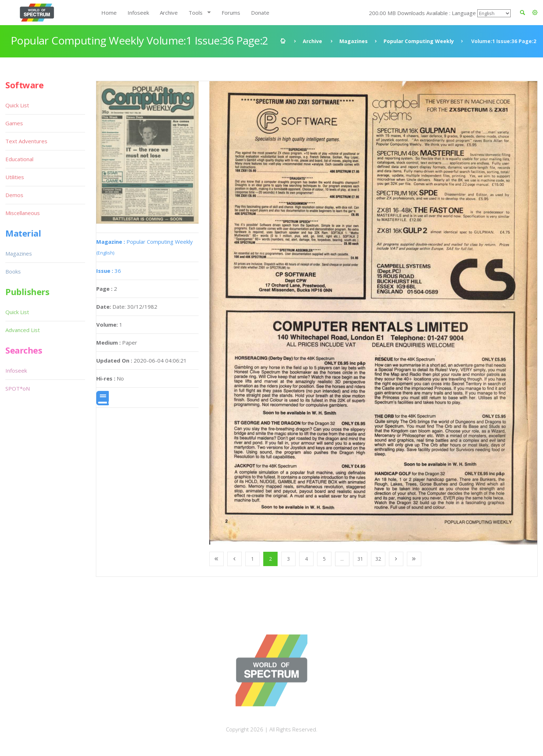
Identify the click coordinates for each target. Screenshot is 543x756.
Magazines (354, 41)
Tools (196, 13)
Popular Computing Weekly (419, 41)
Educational (19, 159)
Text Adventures (26, 141)
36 (109, 271)
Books (13, 271)
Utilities (15, 177)
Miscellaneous (23, 213)
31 (360, 559)
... (342, 559)
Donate (260, 13)
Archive (169, 13)
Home (109, 13)
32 (378, 559)
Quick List (17, 105)
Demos (14, 195)
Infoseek (138, 13)
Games (14, 123)
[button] (535, 13)
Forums (231, 13)
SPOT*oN (18, 388)
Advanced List (23, 330)
